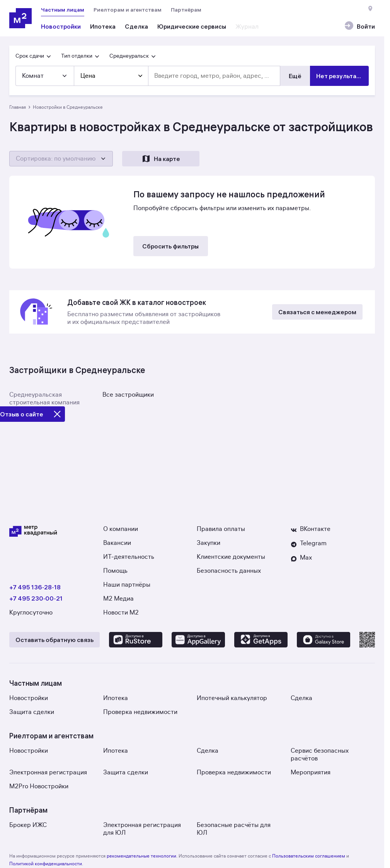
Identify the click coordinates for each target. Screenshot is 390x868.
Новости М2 (121, 613)
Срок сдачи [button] (34, 56)
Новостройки (29, 698)
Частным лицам (63, 10)
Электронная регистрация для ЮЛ (142, 829)
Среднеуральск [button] (133, 56)
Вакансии (117, 543)
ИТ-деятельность (129, 557)
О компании (121, 529)
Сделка (301, 698)
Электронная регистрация (48, 772)
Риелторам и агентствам (128, 10)
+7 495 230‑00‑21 (36, 598)
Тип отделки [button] (81, 56)
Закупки (209, 543)
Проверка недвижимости (140, 712)
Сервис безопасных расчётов (320, 755)
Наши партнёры (127, 585)
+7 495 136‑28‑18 (35, 587)
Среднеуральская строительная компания (44, 399)
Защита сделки (32, 712)
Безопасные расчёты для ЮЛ (234, 829)
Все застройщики (128, 395)
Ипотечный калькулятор (232, 698)
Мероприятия (311, 772)
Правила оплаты (221, 529)
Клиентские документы (231, 557)
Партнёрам (186, 10)
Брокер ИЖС (28, 825)
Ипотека (116, 698)
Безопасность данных (229, 571)
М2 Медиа (118, 599)
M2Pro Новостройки (39, 786)
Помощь (115, 571)
